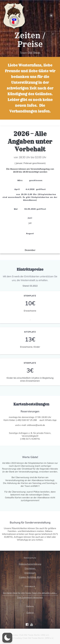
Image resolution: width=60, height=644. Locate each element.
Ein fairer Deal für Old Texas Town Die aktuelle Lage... (30, 593)
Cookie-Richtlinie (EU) (30, 577)
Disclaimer (30, 568)
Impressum (30, 573)
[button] (7, 638)
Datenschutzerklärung (30, 564)
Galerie (30, 613)
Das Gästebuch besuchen (30, 597)
